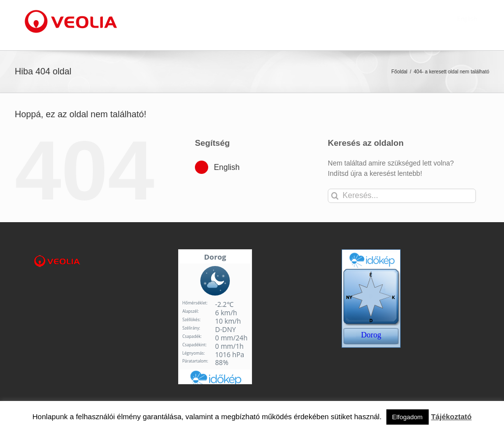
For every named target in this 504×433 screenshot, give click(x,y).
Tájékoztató (452, 416)
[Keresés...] (402, 196)
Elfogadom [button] (408, 417)
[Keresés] (335, 196)
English (226, 167)
